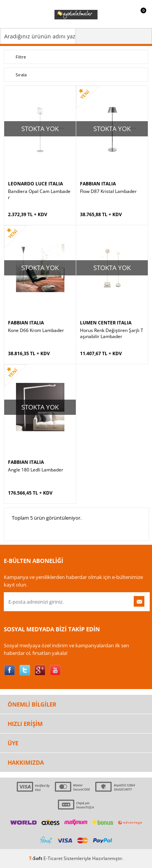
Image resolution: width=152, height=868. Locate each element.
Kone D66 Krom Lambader (36, 330)
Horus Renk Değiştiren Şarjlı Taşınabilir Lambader (112, 334)
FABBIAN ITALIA (98, 184)
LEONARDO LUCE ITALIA (35, 184)
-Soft (36, 858)
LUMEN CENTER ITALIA (106, 323)
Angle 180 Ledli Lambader (36, 470)
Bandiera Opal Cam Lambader (39, 194)
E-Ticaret (53, 858)
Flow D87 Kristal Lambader (108, 191)
